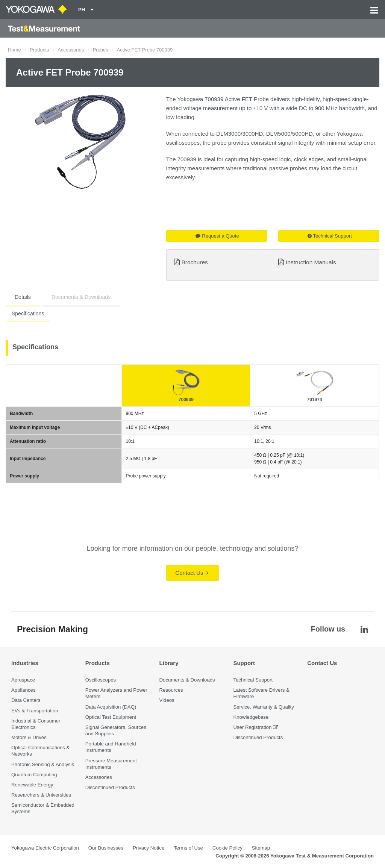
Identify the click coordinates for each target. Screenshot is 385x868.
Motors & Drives (29, 738)
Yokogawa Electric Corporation (45, 848)
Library (169, 663)
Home (14, 50)
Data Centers (26, 701)
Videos (167, 701)
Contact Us (192, 573)
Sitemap (261, 848)
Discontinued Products (110, 788)
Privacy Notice (149, 848)
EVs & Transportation (35, 711)
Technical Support (330, 236)
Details (23, 297)
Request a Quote (217, 236)
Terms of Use (188, 848)
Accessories (71, 50)
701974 (315, 400)
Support (244, 663)
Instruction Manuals (311, 262)
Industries (25, 663)
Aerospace (23, 680)
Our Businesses (106, 848)
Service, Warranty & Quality (263, 707)
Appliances (23, 690)
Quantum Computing (34, 775)
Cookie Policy (227, 848)
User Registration (252, 727)
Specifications (28, 314)
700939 (186, 400)
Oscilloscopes (101, 680)
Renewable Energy (32, 785)
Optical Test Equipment (111, 717)
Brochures (195, 262)
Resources (171, 690)
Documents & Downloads (81, 297)
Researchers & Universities (41, 795)
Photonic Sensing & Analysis (43, 764)
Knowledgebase (251, 717)
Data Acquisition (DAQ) (111, 707)
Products (39, 50)
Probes (101, 50)
